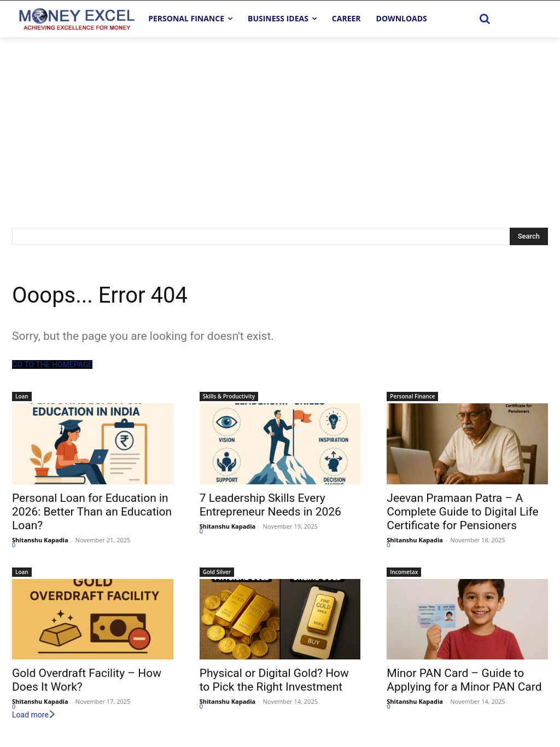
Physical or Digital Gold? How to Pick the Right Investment (274, 680)
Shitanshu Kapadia (40, 540)
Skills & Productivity (229, 396)
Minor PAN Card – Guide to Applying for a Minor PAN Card (464, 680)
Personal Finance (412, 396)
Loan (22, 396)
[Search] (529, 236)
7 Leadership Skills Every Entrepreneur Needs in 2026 (270, 505)
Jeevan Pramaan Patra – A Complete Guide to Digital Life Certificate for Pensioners (462, 512)
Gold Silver (217, 572)
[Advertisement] (280, 119)
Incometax (404, 572)
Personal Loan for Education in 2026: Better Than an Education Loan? (92, 512)
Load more (34, 715)
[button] (485, 19)
